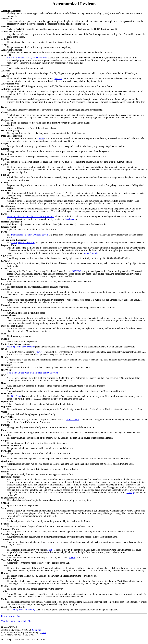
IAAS (44, 632)
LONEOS (76, 271)
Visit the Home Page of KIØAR (16, 621)
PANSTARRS (72, 420)
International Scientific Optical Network (30, 235)
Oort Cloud (16, 396)
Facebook (69, 219)
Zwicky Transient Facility (23, 610)
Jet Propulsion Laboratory (23, 243)
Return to (11, 616)
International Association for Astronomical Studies (30, 216)
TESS (50, 550)
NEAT (39, 352)
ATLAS (58, 78)
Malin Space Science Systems (21, 347)
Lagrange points (90, 253)
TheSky (130, 492)
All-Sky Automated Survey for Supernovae (27, 58)
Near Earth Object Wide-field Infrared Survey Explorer (33, 373)
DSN (41, 138)
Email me (36, 630)
